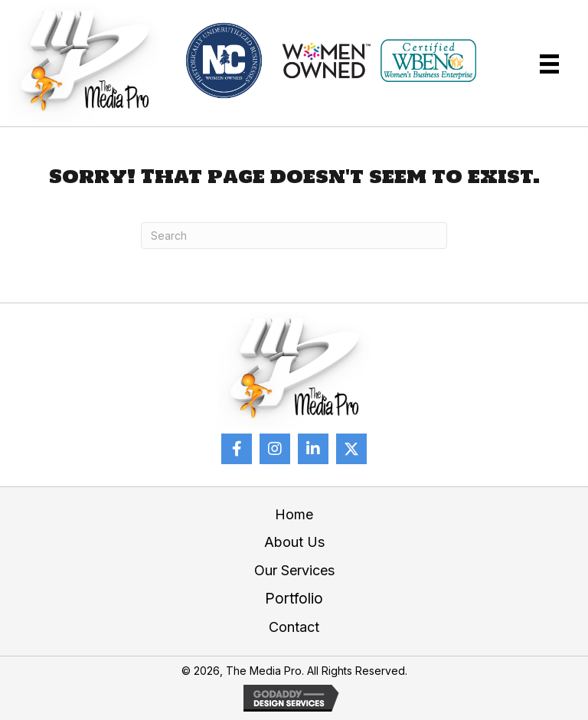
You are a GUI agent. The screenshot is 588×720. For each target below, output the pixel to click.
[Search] (294, 236)
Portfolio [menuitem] (294, 599)
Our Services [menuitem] (294, 570)
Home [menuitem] (294, 514)
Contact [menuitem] (294, 627)
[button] (237, 449)
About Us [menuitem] (294, 542)
